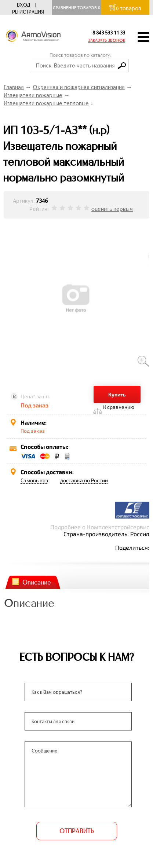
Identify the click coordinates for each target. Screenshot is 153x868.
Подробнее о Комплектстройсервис (100, 527)
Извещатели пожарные (33, 95)
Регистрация (28, 12)
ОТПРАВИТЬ (77, 831)
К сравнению (119, 407)
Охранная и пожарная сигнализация (79, 87)
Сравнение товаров (76, 8)
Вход (23, 5)
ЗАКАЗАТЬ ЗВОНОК (107, 40)
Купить (117, 394)
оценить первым (112, 209)
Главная (14, 87)
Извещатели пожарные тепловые (46, 103)
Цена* (28, 396)
